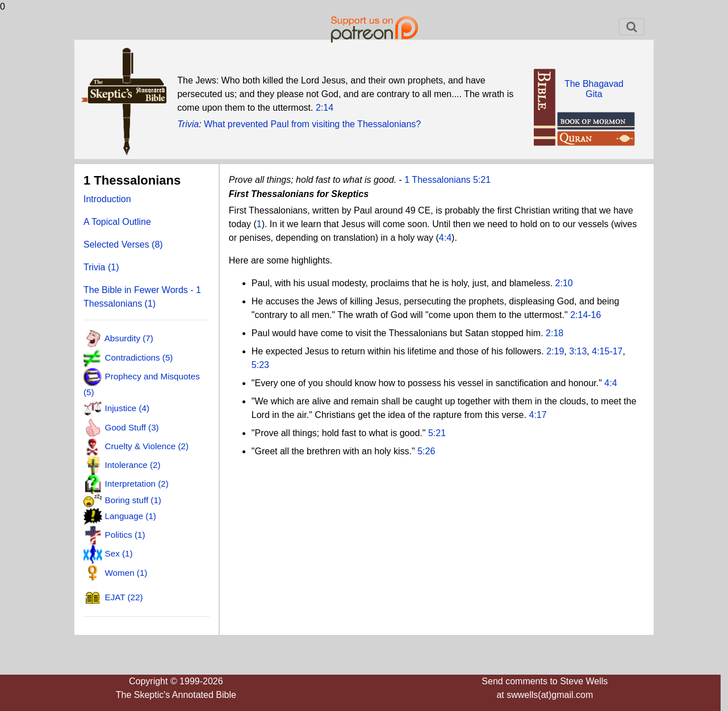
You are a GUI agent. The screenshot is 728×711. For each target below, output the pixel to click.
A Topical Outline (117, 222)
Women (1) (126, 572)
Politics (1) (125, 535)
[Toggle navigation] (632, 27)
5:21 (437, 433)
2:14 (325, 108)
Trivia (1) (101, 267)
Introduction (107, 199)
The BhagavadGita (594, 89)
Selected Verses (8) (123, 244)
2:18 (555, 333)
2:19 (555, 351)
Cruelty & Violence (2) (147, 446)
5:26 (426, 451)
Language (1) (131, 515)
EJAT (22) (124, 597)
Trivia (188, 124)
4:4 (445, 238)
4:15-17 (607, 351)
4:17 (537, 415)
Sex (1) (119, 553)
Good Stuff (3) (132, 427)
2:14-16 (585, 315)
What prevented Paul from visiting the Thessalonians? (312, 124)
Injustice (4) (127, 408)
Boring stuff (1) (133, 500)
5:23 (260, 365)
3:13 (578, 351)
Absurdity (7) (129, 338)
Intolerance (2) (133, 465)
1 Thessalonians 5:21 (447, 180)
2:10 (564, 283)
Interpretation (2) (137, 484)
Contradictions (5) (139, 357)
